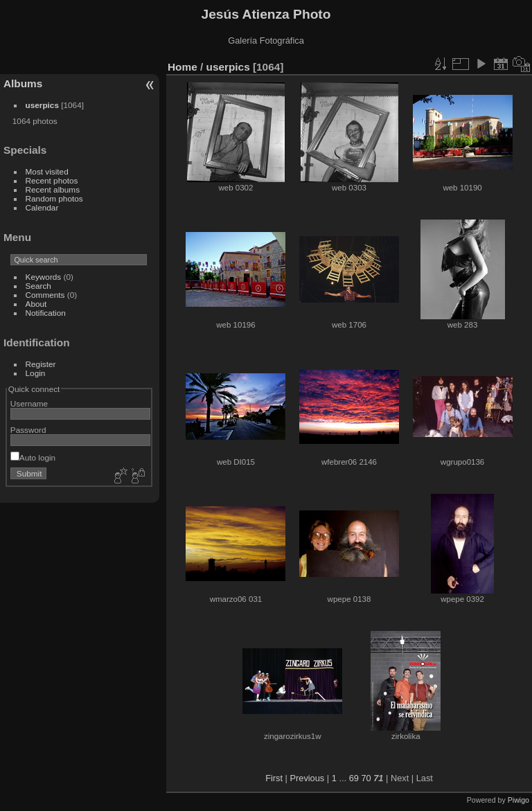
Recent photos (52, 180)
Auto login (33, 457)
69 (354, 778)
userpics (42, 105)
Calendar (42, 207)
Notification (46, 313)
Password (28, 430)
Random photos (54, 198)
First (274, 778)
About (36, 304)
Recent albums (53, 189)
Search (38, 286)
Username (29, 403)
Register (41, 364)
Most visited (47, 171)
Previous (307, 778)
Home (183, 67)
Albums (23, 83)
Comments (45, 295)
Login (36, 373)
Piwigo (518, 800)
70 (366, 778)
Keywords (44, 277)
